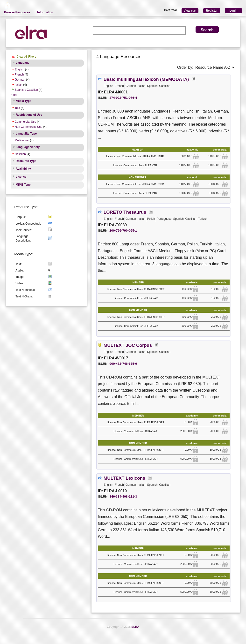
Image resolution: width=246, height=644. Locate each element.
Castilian (20, 154)
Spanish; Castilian (26, 90)
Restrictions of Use (29, 115)
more (14, 95)
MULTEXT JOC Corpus (128, 345)
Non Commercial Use (28, 127)
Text (17, 108)
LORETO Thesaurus (125, 212)
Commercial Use (25, 122)
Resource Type (26, 161)
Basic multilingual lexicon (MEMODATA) (146, 79)
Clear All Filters (26, 57)
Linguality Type (26, 134)
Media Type (23, 101)
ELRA (135, 627)
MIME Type (23, 185)
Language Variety (28, 147)
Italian (19, 85)
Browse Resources (17, 12)
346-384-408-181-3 (123, 496)
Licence (21, 177)
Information (45, 12)
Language (23, 63)
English (19, 69)
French (19, 75)
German (20, 80)
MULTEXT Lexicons (124, 478)
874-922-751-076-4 (123, 98)
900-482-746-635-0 (123, 364)
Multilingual (22, 140)
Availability (23, 169)
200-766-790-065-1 (123, 231)
